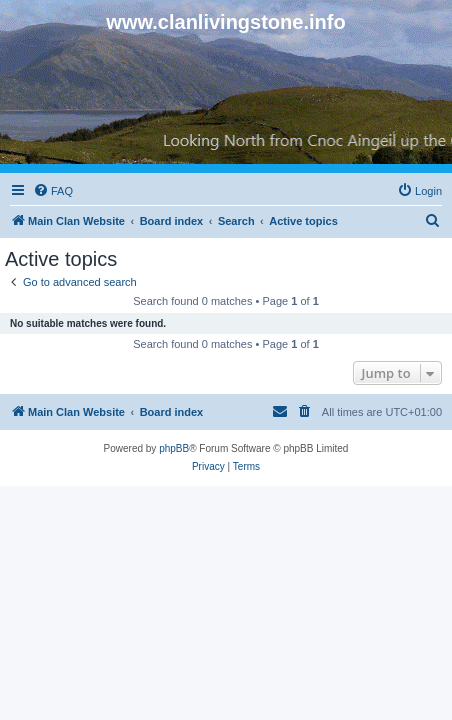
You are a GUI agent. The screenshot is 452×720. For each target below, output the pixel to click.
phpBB (174, 448)
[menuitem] (53, 191)
